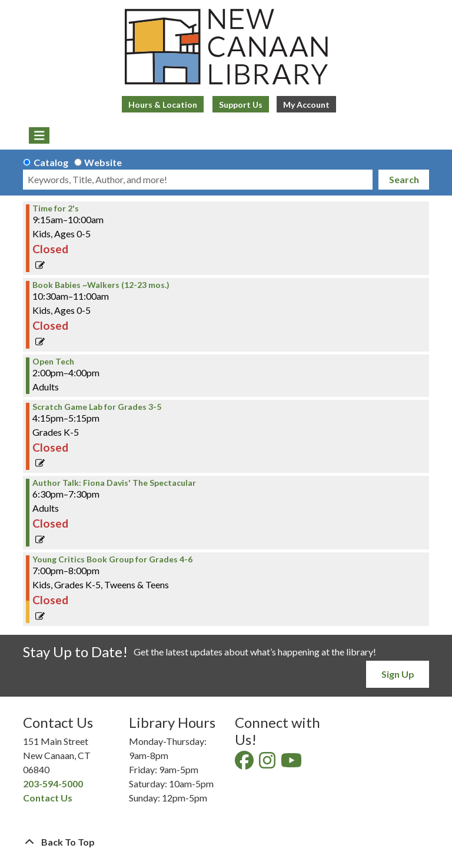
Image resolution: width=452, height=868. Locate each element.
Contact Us (48, 798)
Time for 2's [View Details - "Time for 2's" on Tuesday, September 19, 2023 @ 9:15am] (56, 208)
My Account (306, 105)
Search (404, 179)
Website (103, 162)
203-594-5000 (53, 783)
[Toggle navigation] (39, 135)
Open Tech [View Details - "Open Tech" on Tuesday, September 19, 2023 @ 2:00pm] (53, 362)
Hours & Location (163, 105)
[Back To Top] (226, 842)
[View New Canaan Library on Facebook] (245, 763)
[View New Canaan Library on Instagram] (268, 763)
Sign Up (398, 674)
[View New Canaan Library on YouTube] (292, 763)
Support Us (241, 105)
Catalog (51, 162)
